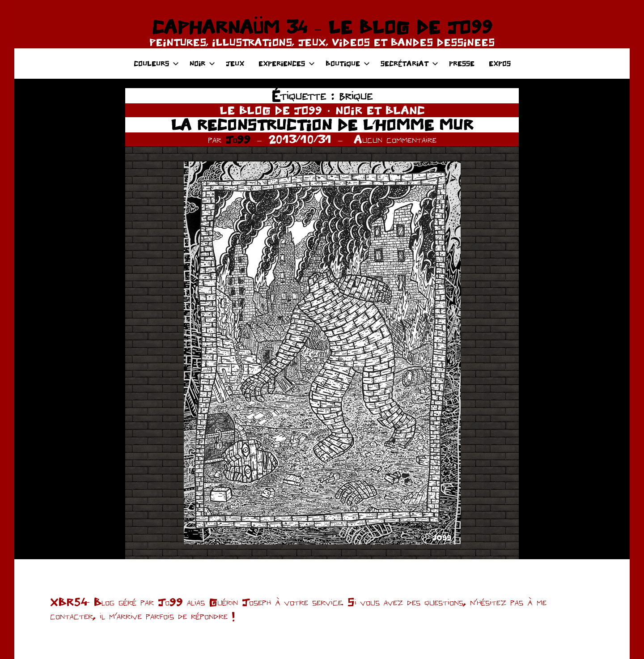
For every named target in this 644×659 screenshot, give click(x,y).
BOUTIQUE (348, 63)
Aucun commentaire (395, 139)
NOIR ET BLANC (380, 110)
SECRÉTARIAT (409, 63)
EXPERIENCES (287, 63)
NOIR (202, 63)
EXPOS (500, 63)
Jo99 (238, 139)
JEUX (235, 63)
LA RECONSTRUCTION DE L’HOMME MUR (322, 125)
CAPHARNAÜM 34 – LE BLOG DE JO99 (322, 27)
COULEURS (156, 63)
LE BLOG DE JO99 (271, 110)
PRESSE (462, 63)
